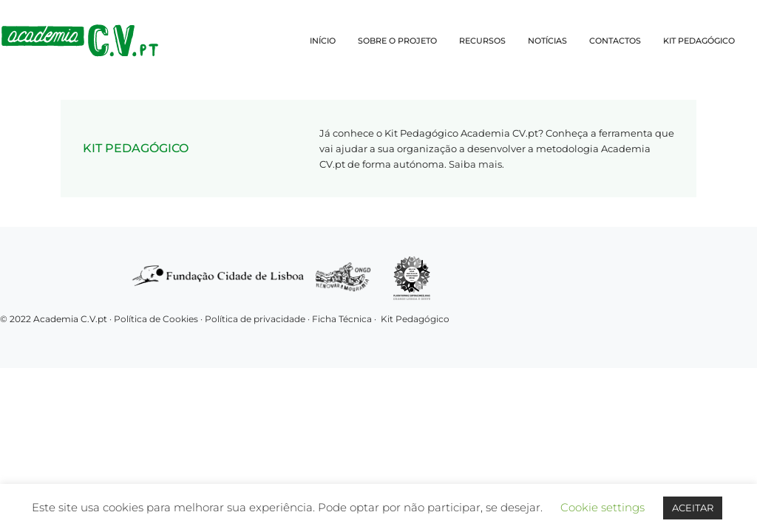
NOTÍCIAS (547, 41)
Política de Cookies (156, 319)
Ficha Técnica (342, 319)
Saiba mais (475, 164)
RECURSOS (482, 41)
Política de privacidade (256, 319)
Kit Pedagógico (415, 319)
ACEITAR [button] (693, 508)
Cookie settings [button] (602, 507)
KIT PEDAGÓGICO (699, 41)
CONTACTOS (615, 41)
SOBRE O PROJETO (397, 41)
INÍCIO (323, 41)
